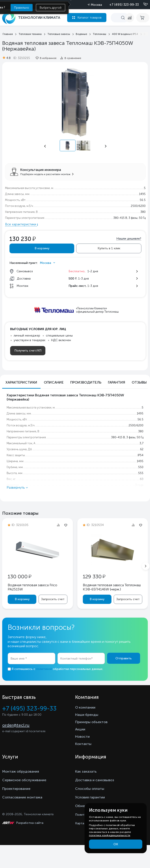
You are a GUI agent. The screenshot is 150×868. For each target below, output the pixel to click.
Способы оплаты (90, 789)
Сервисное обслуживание (24, 780)
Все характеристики (21, 224)
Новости (82, 737)
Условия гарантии (90, 797)
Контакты (83, 744)
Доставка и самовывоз (95, 780)
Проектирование (16, 789)
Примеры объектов (91, 722)
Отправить (124, 658)
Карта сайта (84, 823)
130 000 (19, 576)
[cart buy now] (143, 18)
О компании (85, 707)
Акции (80, 729)
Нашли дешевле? (129, 239)
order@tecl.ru (16, 725)
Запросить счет (53, 599)
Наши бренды (87, 715)
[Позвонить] (143, 4)
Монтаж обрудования (21, 771)
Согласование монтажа (22, 797)
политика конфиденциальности (110, 835)
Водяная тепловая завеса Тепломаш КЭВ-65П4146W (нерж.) (112, 587)
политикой (44, 669)
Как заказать (86, 771)
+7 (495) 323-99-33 (124, 5)
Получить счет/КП (28, 351)
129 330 (94, 576)
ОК (116, 844)
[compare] (130, 18)
